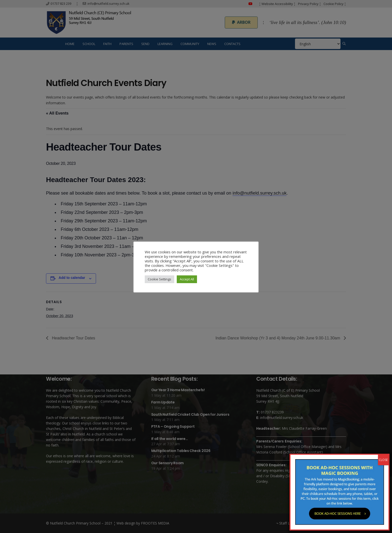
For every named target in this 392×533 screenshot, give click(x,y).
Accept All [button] (187, 279)
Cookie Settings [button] (159, 279)
